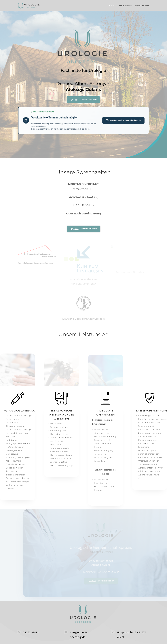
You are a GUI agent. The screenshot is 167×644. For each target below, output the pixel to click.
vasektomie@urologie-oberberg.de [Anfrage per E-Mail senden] (119, 120)
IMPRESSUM (125, 6)
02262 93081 (31, 632)
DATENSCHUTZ (143, 6)
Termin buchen (79, 99)
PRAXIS (112, 6)
